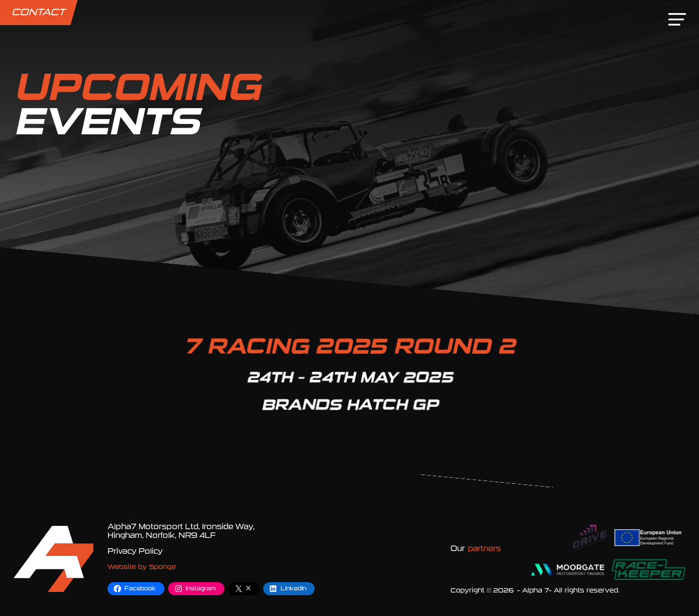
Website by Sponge (142, 567)
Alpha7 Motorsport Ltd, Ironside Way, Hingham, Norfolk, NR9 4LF (181, 531)
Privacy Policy (135, 552)
